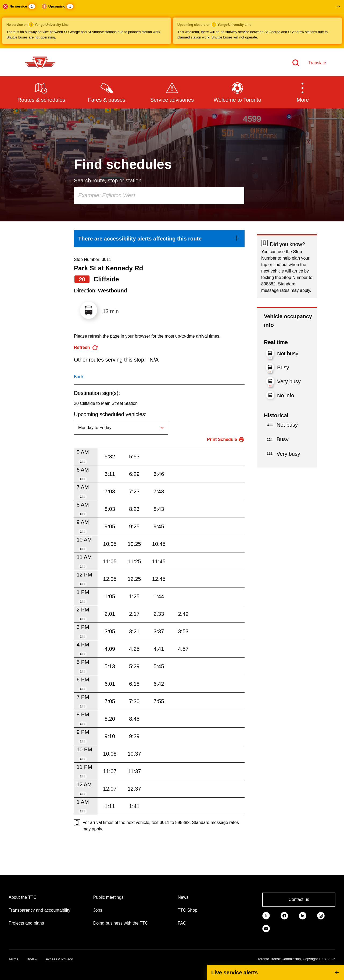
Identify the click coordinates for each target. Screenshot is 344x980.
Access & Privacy (59, 959)
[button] (172, 24)
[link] (159, 239)
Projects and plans (26, 923)
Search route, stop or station (108, 181)
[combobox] (159, 196)
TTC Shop (187, 910)
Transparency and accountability (40, 910)
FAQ (182, 923)
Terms (13, 959)
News (183, 897)
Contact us (299, 899)
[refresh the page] (86, 348)
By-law (32, 959)
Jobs (98, 910)
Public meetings (108, 897)
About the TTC (23, 897)
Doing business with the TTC (121, 923)
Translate (317, 63)
